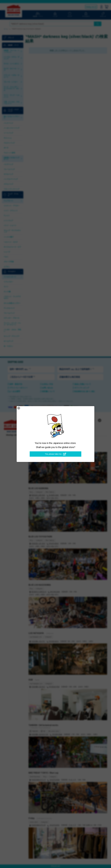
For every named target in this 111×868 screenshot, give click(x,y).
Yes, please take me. (56, 454)
